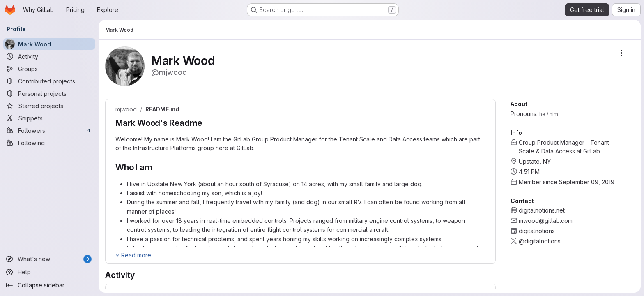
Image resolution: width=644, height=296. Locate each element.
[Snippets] (49, 118)
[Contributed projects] (49, 81)
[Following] (49, 143)
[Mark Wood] (49, 44)
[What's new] (49, 259)
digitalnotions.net (542, 210)
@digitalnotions (540, 241)
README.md (162, 109)
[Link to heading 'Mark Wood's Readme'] (207, 123)
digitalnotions (537, 231)
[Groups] (49, 69)
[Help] (49, 272)
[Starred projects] (49, 106)
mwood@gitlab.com (546, 221)
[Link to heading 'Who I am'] (157, 167)
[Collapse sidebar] (49, 285)
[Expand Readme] (133, 255)
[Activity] (49, 56)
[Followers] (49, 130)
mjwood (126, 109)
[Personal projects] (49, 93)
